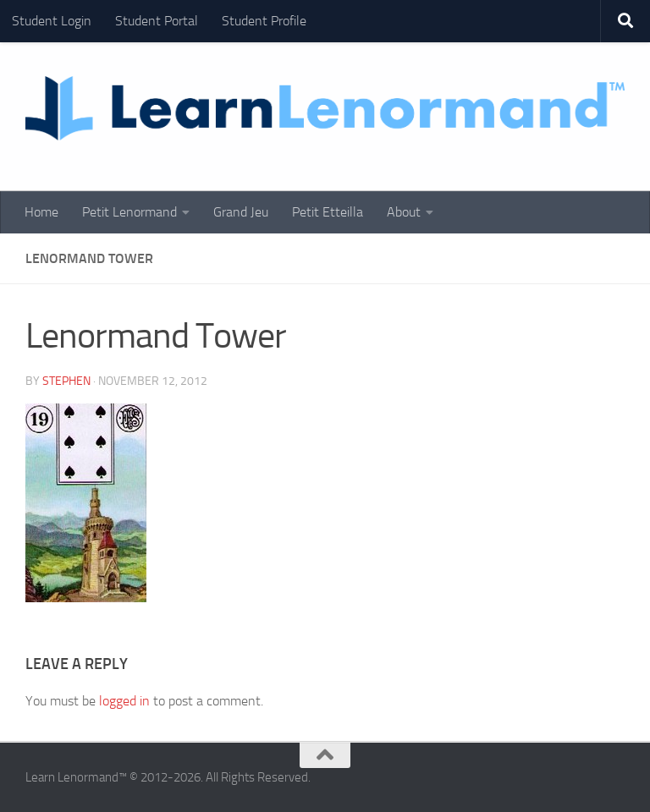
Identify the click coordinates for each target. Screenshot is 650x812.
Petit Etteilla (328, 212)
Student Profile (264, 21)
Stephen (66, 381)
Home (41, 212)
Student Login (52, 21)
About (404, 212)
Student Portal (157, 21)
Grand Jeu (241, 212)
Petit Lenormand (129, 212)
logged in (124, 701)
